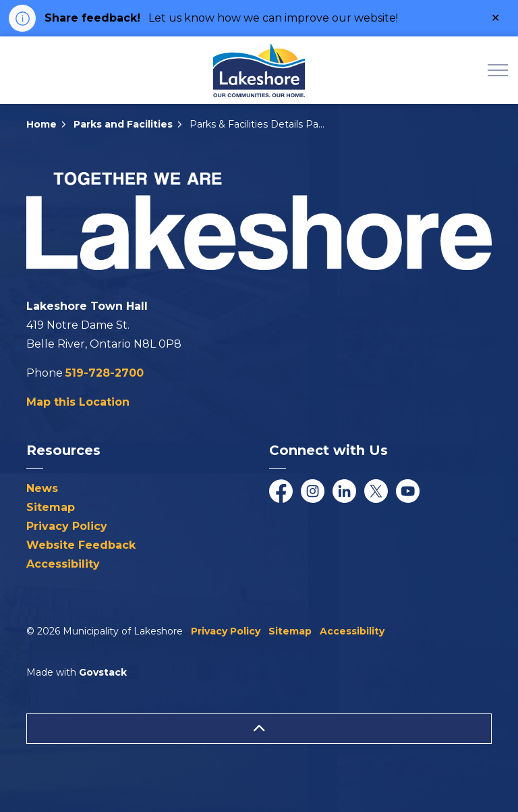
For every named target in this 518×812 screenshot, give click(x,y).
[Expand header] (498, 70)
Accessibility (63, 564)
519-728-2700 (105, 373)
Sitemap (51, 507)
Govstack (103, 672)
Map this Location (78, 402)
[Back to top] (259, 729)
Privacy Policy (67, 526)
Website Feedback (81, 545)
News (42, 488)
